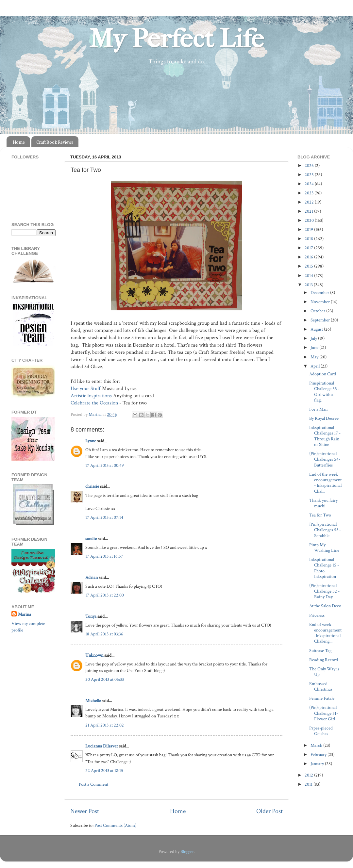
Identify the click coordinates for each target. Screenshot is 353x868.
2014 (309, 276)
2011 (309, 784)
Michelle (93, 701)
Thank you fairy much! (323, 503)
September (321, 320)
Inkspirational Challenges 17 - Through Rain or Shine (325, 436)
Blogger (187, 852)
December (320, 293)
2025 (310, 175)
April (316, 366)
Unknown (94, 655)
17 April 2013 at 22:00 (105, 595)
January (318, 764)
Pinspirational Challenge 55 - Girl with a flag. (324, 392)
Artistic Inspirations (91, 396)
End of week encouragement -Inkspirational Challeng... (325, 633)
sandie (91, 539)
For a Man (318, 409)
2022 (310, 202)
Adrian (92, 577)
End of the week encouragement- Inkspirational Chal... (325, 483)
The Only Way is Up (324, 672)
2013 (309, 285)
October (318, 311)
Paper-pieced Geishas (321, 731)
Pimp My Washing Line (324, 548)
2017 (309, 248)
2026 (310, 165)
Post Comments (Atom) (115, 825)
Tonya (91, 616)
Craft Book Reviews (55, 142)
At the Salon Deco (325, 606)
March (317, 745)
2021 (309, 211)
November (321, 302)
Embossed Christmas (321, 686)
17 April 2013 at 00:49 (105, 465)
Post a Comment (93, 784)
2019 (309, 229)
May (315, 357)
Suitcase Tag (320, 651)
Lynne (91, 441)
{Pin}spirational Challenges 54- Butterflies (325, 459)
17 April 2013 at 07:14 (104, 517)
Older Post (269, 811)
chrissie (92, 486)
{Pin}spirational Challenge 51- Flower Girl (324, 713)
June (315, 347)
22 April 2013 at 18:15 (104, 770)
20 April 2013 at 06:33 (105, 679)
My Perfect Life (176, 39)
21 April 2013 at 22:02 (105, 725)
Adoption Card (323, 374)
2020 (310, 220)
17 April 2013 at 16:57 (104, 556)
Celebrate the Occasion (94, 403)
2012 (309, 775)
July (314, 338)
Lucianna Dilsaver (102, 746)
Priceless (317, 615)
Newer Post (85, 811)
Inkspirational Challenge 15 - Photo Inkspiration (324, 568)
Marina (25, 614)
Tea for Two (320, 515)
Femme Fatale (322, 698)
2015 (309, 266)
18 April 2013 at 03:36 (104, 634)
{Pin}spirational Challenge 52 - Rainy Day (324, 591)
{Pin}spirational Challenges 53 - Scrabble (325, 530)
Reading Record (324, 660)
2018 (309, 239)
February (319, 754)
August (317, 329)
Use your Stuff (86, 389)
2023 (310, 193)
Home (19, 142)
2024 (310, 184)
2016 (309, 257)
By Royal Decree (324, 418)
